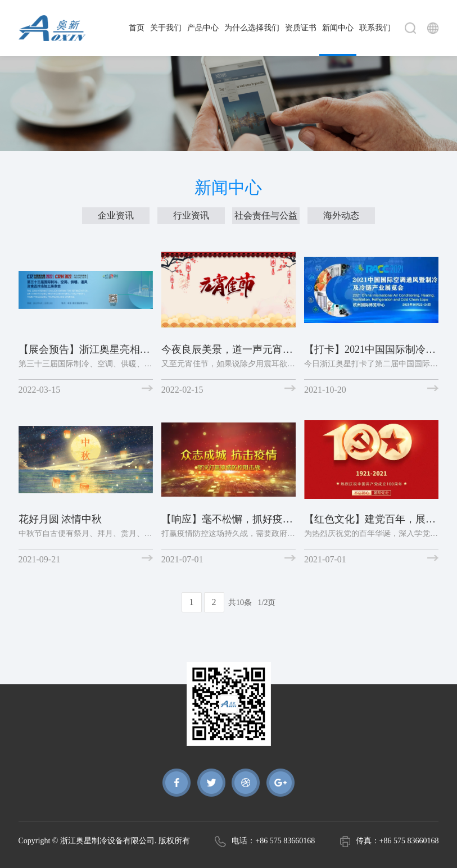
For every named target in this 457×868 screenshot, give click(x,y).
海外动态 (341, 215)
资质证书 (301, 28)
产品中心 (203, 28)
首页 (137, 28)
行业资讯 (191, 215)
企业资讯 (116, 215)
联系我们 (375, 28)
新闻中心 (338, 28)
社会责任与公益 (266, 215)
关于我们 (166, 28)
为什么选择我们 (252, 28)
